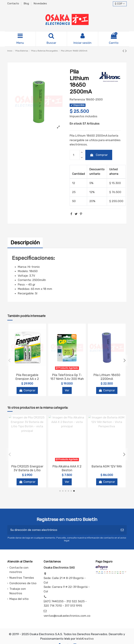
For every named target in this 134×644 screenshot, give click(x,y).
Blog (27, 3)
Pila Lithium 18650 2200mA (107, 377)
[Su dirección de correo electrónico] (63, 530)
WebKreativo (85, 639)
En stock (76, 124)
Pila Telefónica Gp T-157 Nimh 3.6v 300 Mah (67, 377)
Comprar (99, 155)
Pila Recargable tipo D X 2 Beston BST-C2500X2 (27, 470)
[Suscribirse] (122, 530)
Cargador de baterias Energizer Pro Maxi (107, 468)
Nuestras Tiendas (22, 578)
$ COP (120, 4)
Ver (67, 390)
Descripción (25, 242)
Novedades (40, 3)
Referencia (77, 99)
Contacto (14, 3)
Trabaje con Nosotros (18, 591)
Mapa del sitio (19, 599)
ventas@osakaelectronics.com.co (67, 616)
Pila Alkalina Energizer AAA (67, 468)
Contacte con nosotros (19, 570)
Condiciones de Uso (23, 583)
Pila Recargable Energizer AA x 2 (27, 377)
